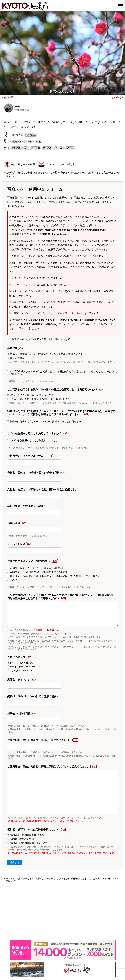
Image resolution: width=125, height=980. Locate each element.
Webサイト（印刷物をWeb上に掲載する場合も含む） (38, 572)
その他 (12, 580)
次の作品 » (118, 97)
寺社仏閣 (16, 148)
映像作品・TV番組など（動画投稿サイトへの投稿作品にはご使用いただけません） (54, 576)
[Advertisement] (63, 911)
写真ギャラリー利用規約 (68, 313)
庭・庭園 (35, 148)
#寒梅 (30, 142)
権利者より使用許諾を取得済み (26, 835)
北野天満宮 (31, 135)
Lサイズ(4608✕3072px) (21, 671)
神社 (26, 148)
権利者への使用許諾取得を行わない (28, 843)
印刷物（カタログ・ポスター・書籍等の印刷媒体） (36, 568)
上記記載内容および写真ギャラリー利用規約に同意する (39, 339)
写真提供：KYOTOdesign (48, 630)
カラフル (70, 148)
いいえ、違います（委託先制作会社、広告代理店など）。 (40, 399)
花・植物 (47, 148)
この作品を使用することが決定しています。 (33, 440)
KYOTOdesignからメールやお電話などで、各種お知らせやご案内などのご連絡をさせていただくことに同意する (62, 373)
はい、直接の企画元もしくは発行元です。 (32, 395)
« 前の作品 (7, 97)
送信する (15, 862)
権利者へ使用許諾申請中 (22, 839)
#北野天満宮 (18, 142)
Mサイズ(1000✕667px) (21, 667)
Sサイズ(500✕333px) (20, 663)
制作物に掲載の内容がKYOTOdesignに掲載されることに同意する (44, 422)
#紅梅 (38, 142)
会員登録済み (16, 358)
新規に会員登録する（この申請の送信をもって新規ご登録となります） (47, 354)
